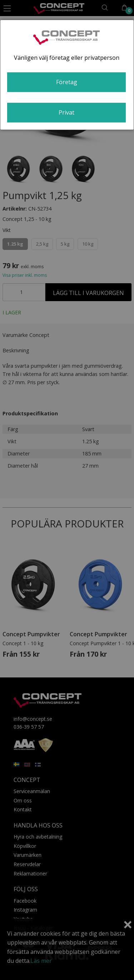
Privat (66, 112)
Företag (67, 82)
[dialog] (67, 75)
